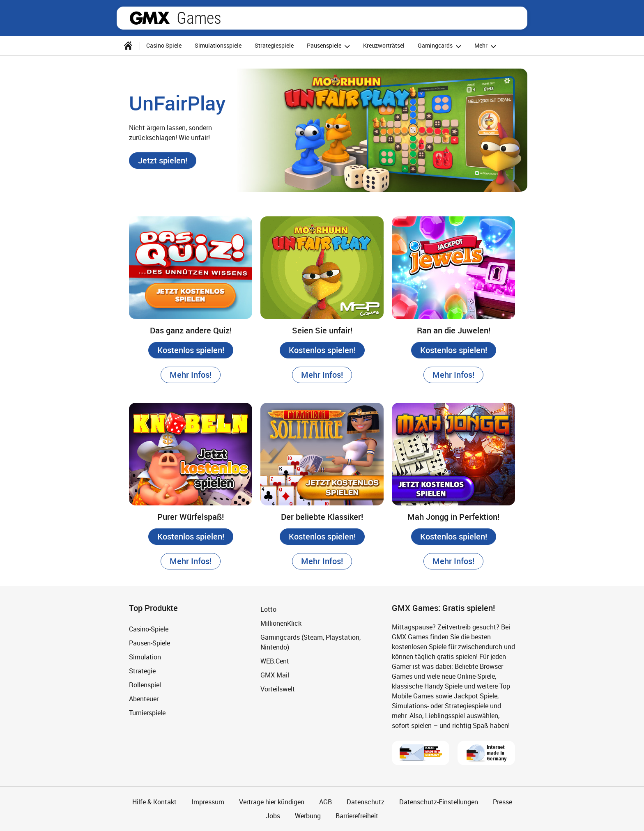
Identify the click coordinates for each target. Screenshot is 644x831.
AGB (325, 802)
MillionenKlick (281, 623)
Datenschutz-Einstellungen (439, 802)
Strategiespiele (274, 45)
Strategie (142, 671)
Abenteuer (144, 699)
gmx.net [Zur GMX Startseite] (150, 18)
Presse (503, 802)
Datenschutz (366, 802)
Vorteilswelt (278, 689)
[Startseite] (128, 46)
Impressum (208, 802)
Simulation (145, 657)
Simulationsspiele (218, 45)
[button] (163, 161)
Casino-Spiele (149, 629)
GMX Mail (275, 675)
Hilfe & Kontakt (154, 802)
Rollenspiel (145, 685)
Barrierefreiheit (357, 816)
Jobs (273, 816)
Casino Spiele (164, 45)
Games (199, 18)
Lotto (268, 609)
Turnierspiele (147, 713)
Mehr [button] (486, 46)
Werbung (308, 816)
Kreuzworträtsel (384, 45)
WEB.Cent (275, 661)
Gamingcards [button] (441, 46)
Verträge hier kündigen (272, 802)
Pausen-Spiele (149, 643)
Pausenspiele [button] (330, 46)
